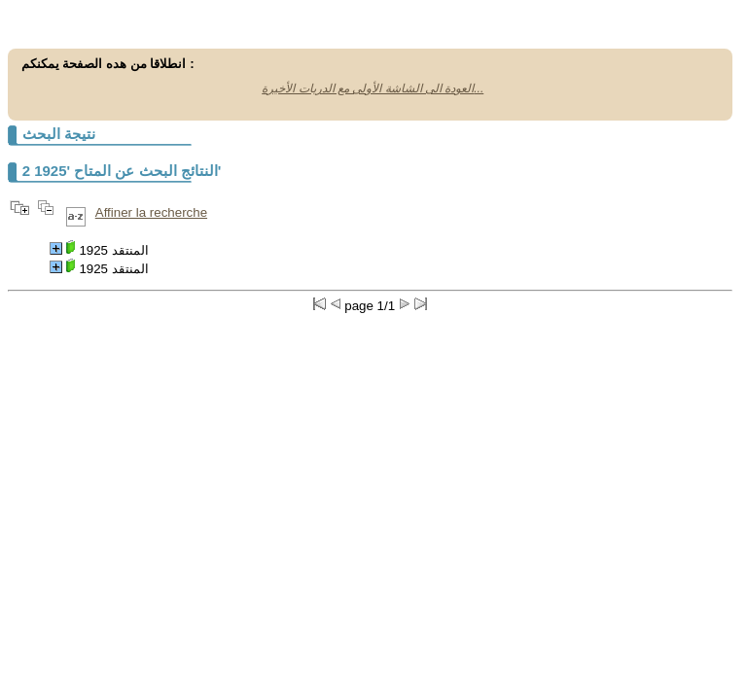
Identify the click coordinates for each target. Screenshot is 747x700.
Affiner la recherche (151, 212)
